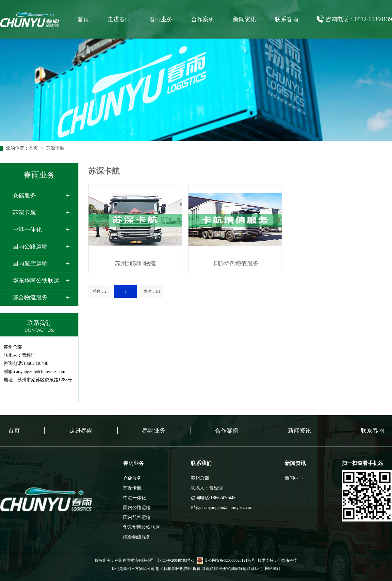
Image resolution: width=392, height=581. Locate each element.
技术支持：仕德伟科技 (277, 560)
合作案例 (203, 19)
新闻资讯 (245, 19)
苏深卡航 (55, 148)
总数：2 (100, 291)
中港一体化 (27, 230)
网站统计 (273, 569)
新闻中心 (294, 478)
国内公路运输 (30, 247)
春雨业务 (161, 19)
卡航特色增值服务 (235, 264)
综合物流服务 (30, 298)
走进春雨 (119, 19)
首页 (83, 19)
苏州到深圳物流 (135, 264)
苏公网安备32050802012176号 (226, 560)
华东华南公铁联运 (36, 281)
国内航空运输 (30, 264)
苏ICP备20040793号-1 (176, 560)
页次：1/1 (152, 291)
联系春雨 (286, 19)
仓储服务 (24, 196)
